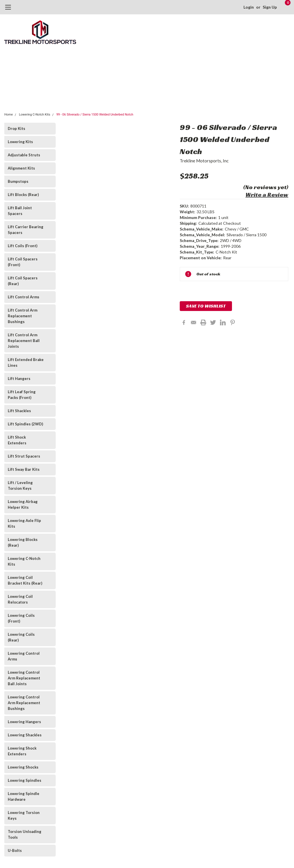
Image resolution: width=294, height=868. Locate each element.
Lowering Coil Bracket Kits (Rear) (25, 580)
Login (249, 7)
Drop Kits (17, 128)
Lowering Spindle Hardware (24, 796)
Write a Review (267, 195)
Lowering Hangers (24, 722)
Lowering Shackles (25, 735)
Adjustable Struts (24, 155)
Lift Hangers (19, 379)
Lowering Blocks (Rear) (23, 542)
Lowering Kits (20, 142)
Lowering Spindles (25, 780)
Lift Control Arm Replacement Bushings (23, 316)
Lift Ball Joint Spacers (20, 211)
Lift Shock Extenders (17, 440)
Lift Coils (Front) (23, 246)
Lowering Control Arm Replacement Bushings (24, 703)
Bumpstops (18, 181)
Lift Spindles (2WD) (25, 424)
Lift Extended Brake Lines (26, 362)
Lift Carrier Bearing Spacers (26, 230)
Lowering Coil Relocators (20, 599)
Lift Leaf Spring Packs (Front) (22, 395)
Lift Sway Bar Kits (24, 469)
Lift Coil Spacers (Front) (23, 262)
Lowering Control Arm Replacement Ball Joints (24, 678)
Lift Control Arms (24, 297)
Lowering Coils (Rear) (21, 637)
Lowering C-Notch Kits (35, 115)
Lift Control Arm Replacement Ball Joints (24, 341)
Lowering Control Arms (24, 656)
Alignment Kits (21, 168)
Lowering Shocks (23, 767)
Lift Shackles (19, 411)
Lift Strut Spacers (24, 456)
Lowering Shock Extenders (22, 751)
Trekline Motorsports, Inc (204, 161)
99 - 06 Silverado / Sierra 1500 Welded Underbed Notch (95, 115)
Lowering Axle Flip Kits (24, 523)
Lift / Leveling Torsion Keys (20, 485)
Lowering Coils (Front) (21, 618)
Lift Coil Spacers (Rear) (23, 281)
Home (9, 115)
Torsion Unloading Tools (25, 834)
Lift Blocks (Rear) (23, 195)
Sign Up (270, 7)
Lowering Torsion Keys (24, 815)
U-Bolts (15, 850)
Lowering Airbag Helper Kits (23, 504)
